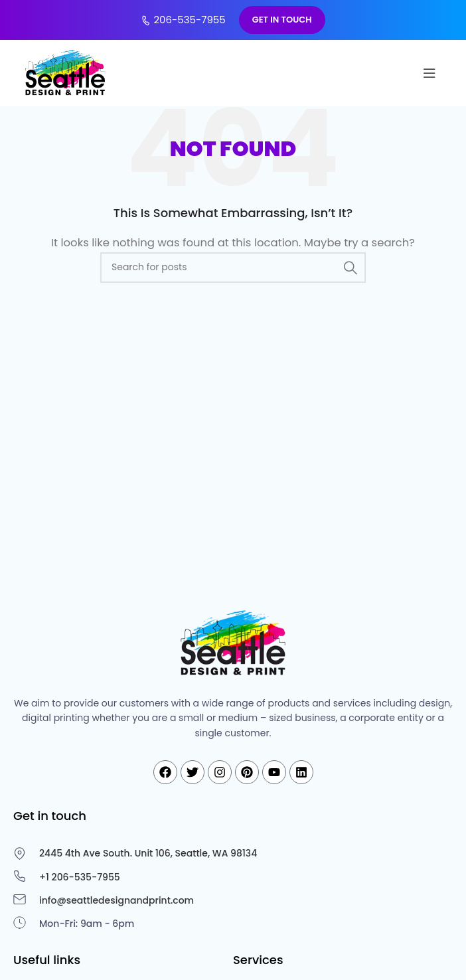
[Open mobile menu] (429, 73)
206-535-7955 (183, 20)
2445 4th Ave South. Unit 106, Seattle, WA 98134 (148, 853)
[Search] (233, 268)
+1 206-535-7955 (80, 877)
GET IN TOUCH (282, 20)
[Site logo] (66, 72)
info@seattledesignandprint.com (116, 900)
